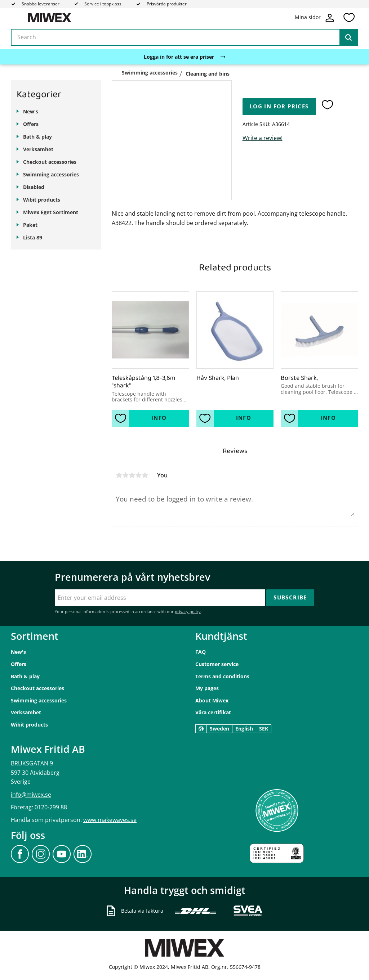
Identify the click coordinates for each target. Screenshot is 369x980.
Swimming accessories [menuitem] (51, 174)
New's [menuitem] (31, 111)
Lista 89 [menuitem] (33, 237)
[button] (349, 18)
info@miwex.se (31, 795)
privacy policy (188, 612)
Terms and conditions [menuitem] (222, 676)
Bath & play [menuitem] (37, 137)
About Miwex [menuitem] (212, 700)
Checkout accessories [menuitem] (50, 162)
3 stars (132, 475)
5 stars (145, 475)
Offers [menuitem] (31, 124)
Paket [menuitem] (30, 225)
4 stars (138, 475)
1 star (119, 475)
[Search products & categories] (184, 37)
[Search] (348, 37)
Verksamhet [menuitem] (38, 149)
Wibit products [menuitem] (42, 200)
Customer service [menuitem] (217, 664)
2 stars (125, 475)
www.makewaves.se (110, 820)
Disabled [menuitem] (34, 187)
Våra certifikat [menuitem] (213, 712)
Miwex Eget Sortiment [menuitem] (51, 212)
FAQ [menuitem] (201, 652)
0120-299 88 (51, 807)
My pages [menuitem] (207, 688)
